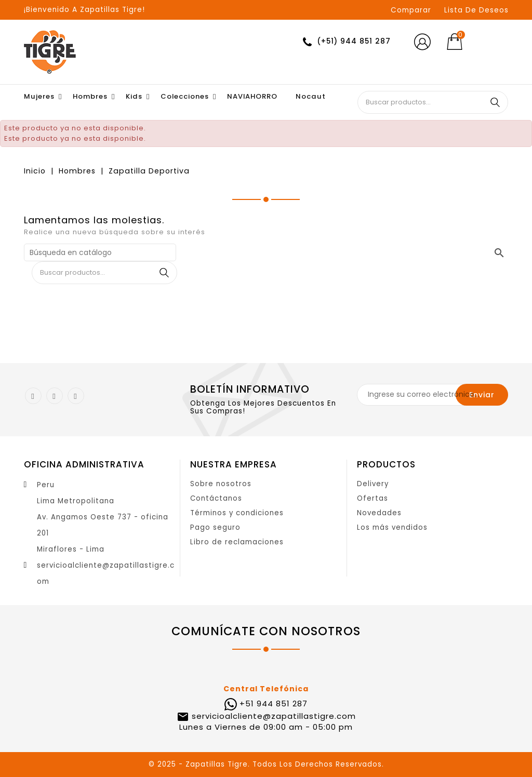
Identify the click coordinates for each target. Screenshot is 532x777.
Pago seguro (215, 527)
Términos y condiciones (237, 513)
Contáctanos (216, 498)
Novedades (379, 513)
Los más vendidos (392, 527)
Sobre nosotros (221, 484)
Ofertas (373, 498)
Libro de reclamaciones (237, 542)
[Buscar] (100, 252)
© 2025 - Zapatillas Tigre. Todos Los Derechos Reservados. (266, 764)
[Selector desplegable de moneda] (492, 42)
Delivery (373, 484)
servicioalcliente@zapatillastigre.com (272, 716)
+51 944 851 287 (274, 704)
